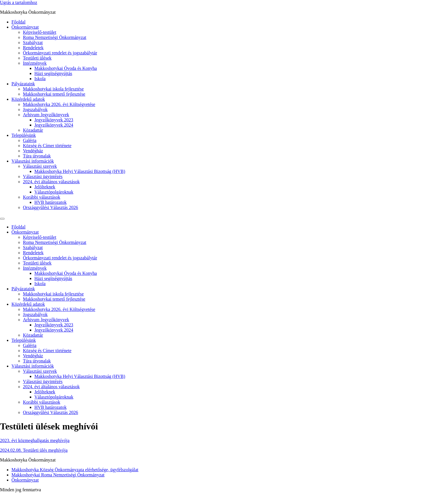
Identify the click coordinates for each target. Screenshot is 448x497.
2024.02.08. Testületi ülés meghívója (34, 450)
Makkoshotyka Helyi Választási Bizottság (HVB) (80, 171)
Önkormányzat (25, 27)
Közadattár (33, 130)
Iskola (40, 79)
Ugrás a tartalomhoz (19, 2)
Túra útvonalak (37, 156)
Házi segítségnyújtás (53, 73)
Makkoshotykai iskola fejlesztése (53, 89)
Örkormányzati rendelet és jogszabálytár (60, 53)
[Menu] (2, 219)
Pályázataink (23, 84)
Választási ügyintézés (43, 176)
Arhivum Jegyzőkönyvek (46, 115)
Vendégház (33, 151)
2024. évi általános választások (51, 182)
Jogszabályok (35, 110)
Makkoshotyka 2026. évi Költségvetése (59, 104)
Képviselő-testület (40, 32)
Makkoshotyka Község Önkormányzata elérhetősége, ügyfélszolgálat (75, 470)
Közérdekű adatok (28, 99)
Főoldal (18, 22)
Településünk (24, 135)
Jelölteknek (45, 187)
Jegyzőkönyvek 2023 (54, 120)
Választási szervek (40, 166)
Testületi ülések (37, 58)
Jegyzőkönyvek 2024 (54, 125)
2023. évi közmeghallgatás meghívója (35, 440)
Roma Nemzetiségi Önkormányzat (55, 37)
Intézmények (35, 63)
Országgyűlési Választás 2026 (51, 207)
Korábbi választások (42, 197)
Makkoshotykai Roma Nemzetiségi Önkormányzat (58, 475)
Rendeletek (33, 48)
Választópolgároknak (54, 192)
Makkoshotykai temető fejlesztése (54, 94)
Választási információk (33, 161)
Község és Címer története (47, 146)
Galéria (30, 140)
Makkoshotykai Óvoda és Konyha (66, 68)
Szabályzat (33, 43)
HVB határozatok (50, 202)
